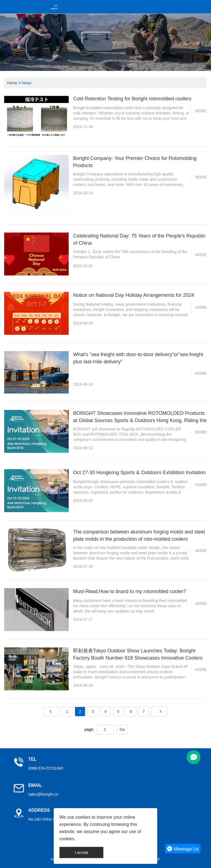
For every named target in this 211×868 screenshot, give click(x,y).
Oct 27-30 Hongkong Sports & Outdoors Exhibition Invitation (139, 473)
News (26, 83)
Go (122, 729)
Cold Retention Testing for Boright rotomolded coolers (132, 99)
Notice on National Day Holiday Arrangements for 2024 (134, 295)
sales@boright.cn (43, 794)
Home (12, 83)
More (201, 111)
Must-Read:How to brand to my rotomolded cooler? (130, 591)
